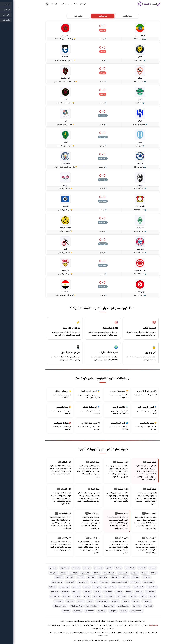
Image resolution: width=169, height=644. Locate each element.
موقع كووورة (46, 587)
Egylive (69, 596)
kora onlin (119, 606)
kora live (101, 592)
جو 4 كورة (41, 577)
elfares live (104, 596)
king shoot (130, 606)
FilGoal (72, 601)
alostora (47, 592)
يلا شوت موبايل (92, 587)
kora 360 (52, 601)
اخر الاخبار (56, 4)
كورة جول (58, 587)
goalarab (97, 601)
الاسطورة (135, 568)
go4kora (107, 601)
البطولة (108, 577)
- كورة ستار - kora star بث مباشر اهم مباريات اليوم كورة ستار (77, 640)
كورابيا (76, 582)
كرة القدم (78, 573)
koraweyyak (36, 596)
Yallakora (34, 587)
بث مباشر (116, 573)
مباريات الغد (36, 4)
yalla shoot (90, 592)
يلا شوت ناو (79, 587)
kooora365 (41, 601)
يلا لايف (126, 573)
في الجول (52, 577)
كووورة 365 (117, 582)
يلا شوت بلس (134, 587)
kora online (60, 611)
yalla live (105, 611)
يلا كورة (135, 573)
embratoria (79, 596)
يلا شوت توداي (120, 587)
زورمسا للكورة (130, 582)
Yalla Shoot (72, 611)
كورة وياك (56, 573)
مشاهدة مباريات (91, 573)
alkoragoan (91, 596)
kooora (110, 592)
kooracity (48, 596)
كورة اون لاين (112, 568)
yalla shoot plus (90, 606)
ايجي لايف (35, 573)
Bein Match (129, 601)
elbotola (115, 596)
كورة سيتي (67, 573)
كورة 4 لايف (46, 568)
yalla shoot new (105, 606)
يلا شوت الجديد (39, 582)
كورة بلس (35, 568)
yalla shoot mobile (42, 606)
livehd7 (125, 596)
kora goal (95, 611)
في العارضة (80, 568)
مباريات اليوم (47, 4)
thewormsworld (84, 601)
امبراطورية (73, 577)
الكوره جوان (85, 577)
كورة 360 (69, 568)
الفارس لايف (97, 577)
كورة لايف (124, 568)
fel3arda (62, 601)
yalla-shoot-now (118, 611)
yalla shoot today (74, 606)
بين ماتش (62, 577)
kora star (69, 592)
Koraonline (132, 592)
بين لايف (45, 573)
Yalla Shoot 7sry (58, 606)
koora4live (58, 592)
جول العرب (128, 577)
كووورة (91, 568)
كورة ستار (65, 4)
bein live (59, 596)
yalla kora (36, 592)
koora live (121, 592)
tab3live (118, 601)
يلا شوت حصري (106, 587)
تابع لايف (118, 577)
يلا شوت (100, 568)
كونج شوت (86, 582)
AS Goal (134, 596)
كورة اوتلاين (52, 582)
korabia (79, 592)
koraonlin (48, 611)
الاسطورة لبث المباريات (101, 582)
